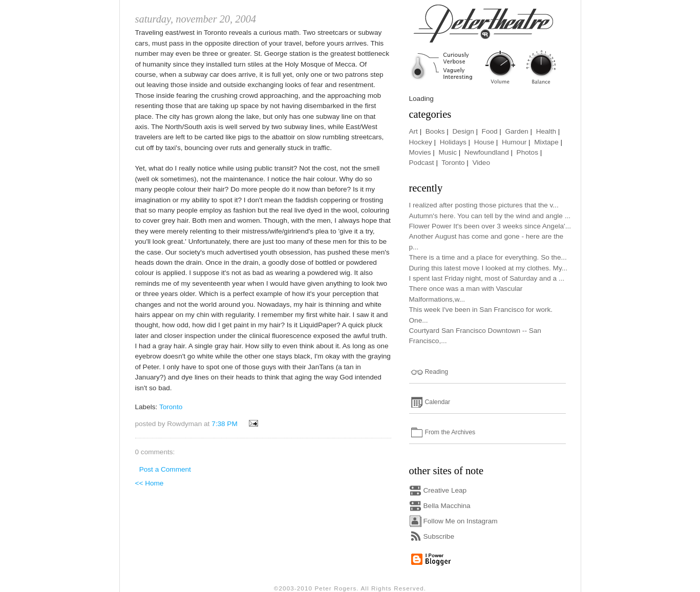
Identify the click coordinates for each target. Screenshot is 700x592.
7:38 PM (225, 424)
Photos (527, 152)
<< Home (150, 483)
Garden (516, 131)
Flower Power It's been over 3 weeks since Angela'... (490, 226)
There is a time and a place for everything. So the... (488, 257)
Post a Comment (165, 469)
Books (435, 131)
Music (448, 152)
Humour (514, 142)
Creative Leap (445, 490)
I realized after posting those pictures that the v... (484, 205)
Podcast (422, 163)
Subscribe (439, 536)
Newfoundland (487, 152)
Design (463, 131)
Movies (420, 152)
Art (413, 131)
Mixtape (546, 142)
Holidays (453, 142)
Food (490, 131)
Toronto (171, 407)
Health (546, 131)
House (484, 142)
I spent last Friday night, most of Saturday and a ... (487, 278)
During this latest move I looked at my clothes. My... (489, 268)
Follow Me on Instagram (461, 521)
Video (481, 163)
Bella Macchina (447, 506)
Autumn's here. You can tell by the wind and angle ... (490, 216)
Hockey (421, 142)
